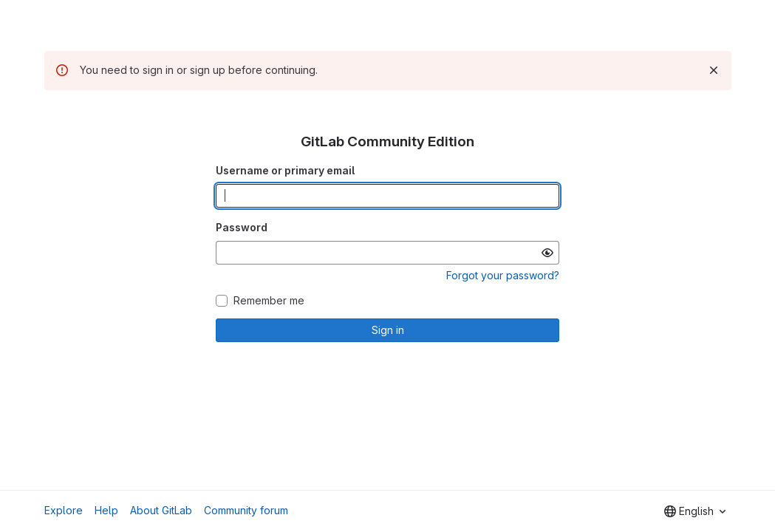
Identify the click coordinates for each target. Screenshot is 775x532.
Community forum (246, 510)
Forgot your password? (503, 275)
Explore (64, 510)
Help (106, 510)
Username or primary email (285, 170)
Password (242, 227)
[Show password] (547, 253)
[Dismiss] (714, 70)
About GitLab (161, 510)
